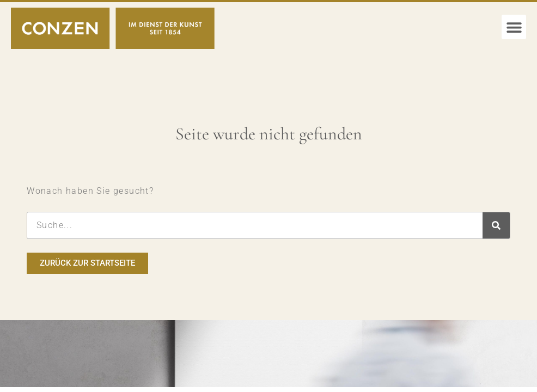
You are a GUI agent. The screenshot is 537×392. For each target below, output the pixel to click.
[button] (514, 27)
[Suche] (496, 225)
